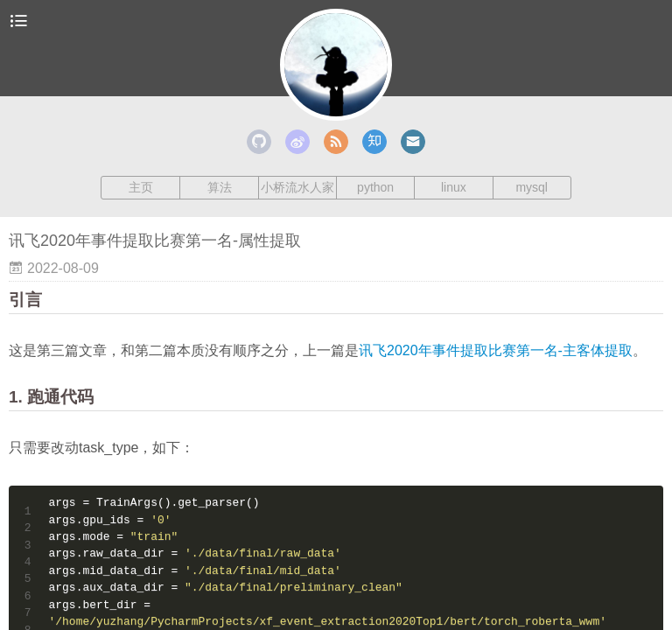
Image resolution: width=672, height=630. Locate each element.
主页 (141, 187)
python (375, 187)
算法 (220, 187)
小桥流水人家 (297, 187)
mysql (532, 187)
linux (454, 187)
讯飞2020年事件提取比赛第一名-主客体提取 (496, 350)
